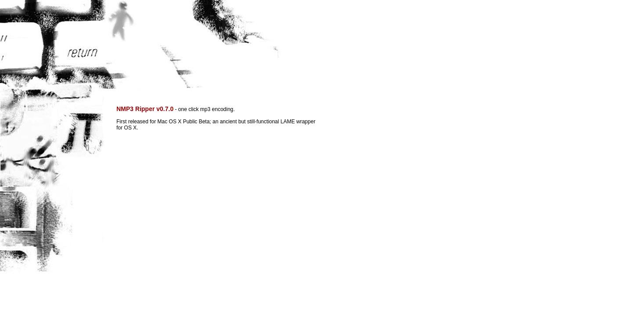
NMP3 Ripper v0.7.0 (145, 109)
